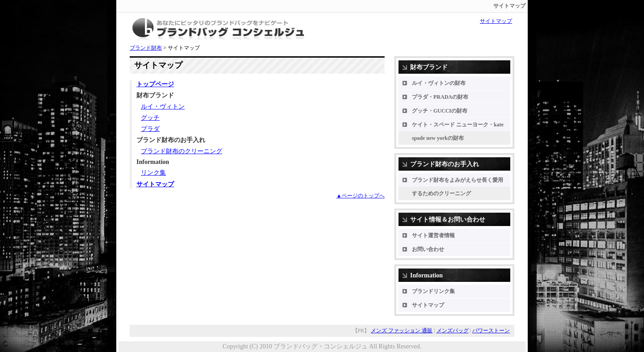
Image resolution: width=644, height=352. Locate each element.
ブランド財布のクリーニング (182, 151)
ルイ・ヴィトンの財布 (439, 83)
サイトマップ (496, 21)
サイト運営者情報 (433, 235)
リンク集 (153, 173)
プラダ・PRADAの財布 (440, 97)
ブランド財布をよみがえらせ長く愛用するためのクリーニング (458, 187)
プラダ (150, 129)
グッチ (150, 118)
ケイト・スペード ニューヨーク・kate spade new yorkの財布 (458, 131)
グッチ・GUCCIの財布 (440, 111)
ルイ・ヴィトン (163, 107)
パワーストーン (491, 331)
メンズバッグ (453, 331)
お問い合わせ (428, 249)
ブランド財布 (146, 48)
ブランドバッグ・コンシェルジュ (321, 346)
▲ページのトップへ (360, 196)
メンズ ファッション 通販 (402, 331)
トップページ (155, 84)
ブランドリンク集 (433, 291)
